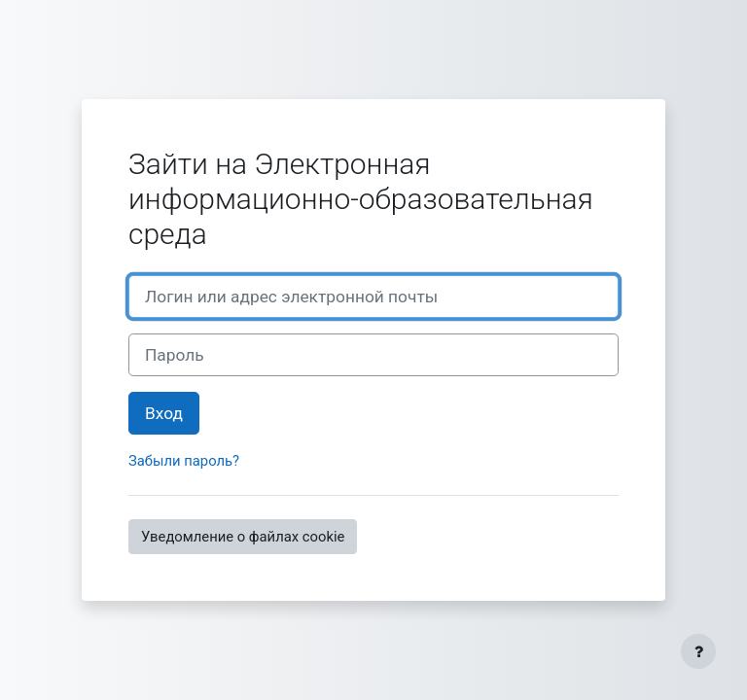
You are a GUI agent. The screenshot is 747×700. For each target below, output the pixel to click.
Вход (164, 413)
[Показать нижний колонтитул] (698, 651)
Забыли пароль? (184, 461)
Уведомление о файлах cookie (243, 537)
